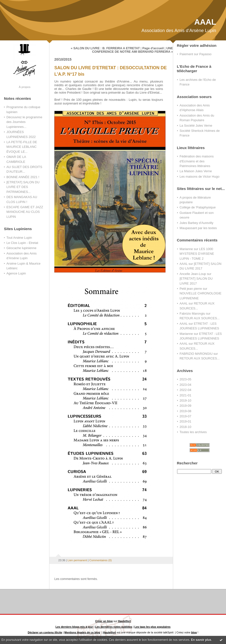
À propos (25, 87)
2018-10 (185, 427)
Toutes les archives (193, 432)
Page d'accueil (153, 48)
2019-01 (185, 421)
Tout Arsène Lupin (19, 238)
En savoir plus (201, 640)
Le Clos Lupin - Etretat (22, 243)
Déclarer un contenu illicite (45, 632)
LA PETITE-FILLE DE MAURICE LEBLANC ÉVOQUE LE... (22, 147)
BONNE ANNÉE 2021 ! (23, 177)
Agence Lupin (16, 273)
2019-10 (185, 400)
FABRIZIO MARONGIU (196, 354)
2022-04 (185, 390)
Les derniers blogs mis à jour (74, 627)
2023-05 (185, 379)
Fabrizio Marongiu (192, 314)
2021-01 (185, 395)
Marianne (186, 249)
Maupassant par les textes (198, 228)
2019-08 (185, 411)
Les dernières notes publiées (114, 627)
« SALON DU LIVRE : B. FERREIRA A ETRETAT (105, 48)
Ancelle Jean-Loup (193, 274)
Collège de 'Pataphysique (198, 207)
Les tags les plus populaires (152, 627)
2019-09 (185, 406)
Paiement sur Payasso (195, 54)
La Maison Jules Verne (196, 171)
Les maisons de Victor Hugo (199, 177)
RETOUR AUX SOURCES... (200, 318)
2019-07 (185, 416)
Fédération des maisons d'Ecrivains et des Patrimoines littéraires (197, 161)
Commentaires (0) (101, 560)
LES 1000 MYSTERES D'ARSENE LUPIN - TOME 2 (197, 254)
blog (194, 632)
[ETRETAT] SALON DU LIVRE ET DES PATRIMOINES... (23, 187)
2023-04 (185, 385)
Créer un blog (104, 621)
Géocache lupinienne (21, 248)
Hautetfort (124, 621)
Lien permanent (77, 560)
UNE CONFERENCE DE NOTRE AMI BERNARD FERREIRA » (133, 50)
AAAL (205, 22)
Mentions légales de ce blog (82, 632)
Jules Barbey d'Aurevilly (196, 223)
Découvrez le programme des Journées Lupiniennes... (24, 122)
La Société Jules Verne (196, 126)
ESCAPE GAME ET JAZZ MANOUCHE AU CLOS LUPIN (25, 212)
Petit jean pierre (191, 289)
